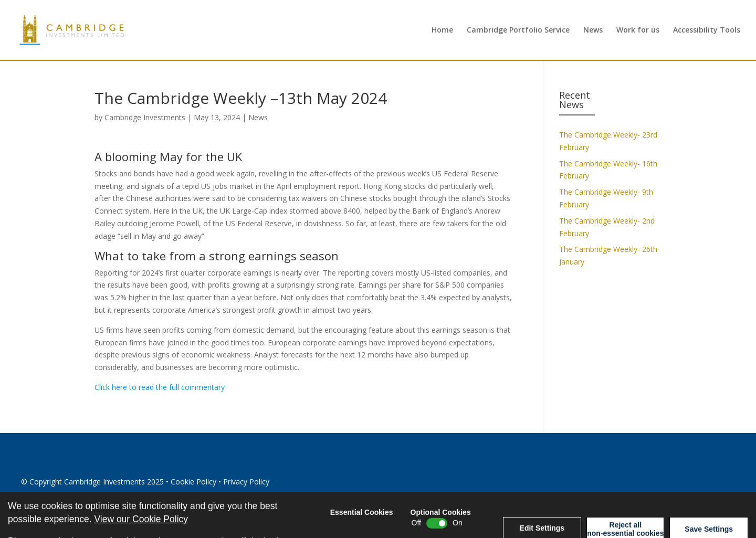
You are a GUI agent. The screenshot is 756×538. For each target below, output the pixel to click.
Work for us (638, 30)
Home (442, 30)
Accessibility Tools (707, 30)
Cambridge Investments (145, 117)
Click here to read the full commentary (160, 387)
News (593, 30)
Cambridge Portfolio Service (518, 30)
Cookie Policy (193, 482)
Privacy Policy (246, 482)
